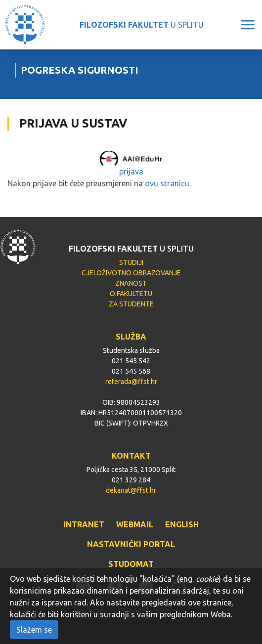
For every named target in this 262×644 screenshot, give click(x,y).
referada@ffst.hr (131, 382)
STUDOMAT (131, 564)
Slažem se (34, 630)
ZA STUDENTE (131, 304)
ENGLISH (182, 524)
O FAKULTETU (131, 294)
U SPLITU (142, 25)
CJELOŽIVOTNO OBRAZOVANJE (131, 273)
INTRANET (84, 524)
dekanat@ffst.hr (131, 490)
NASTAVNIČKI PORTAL (131, 544)
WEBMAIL (135, 524)
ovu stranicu (167, 183)
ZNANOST (131, 283)
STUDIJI (131, 262)
